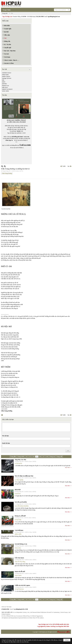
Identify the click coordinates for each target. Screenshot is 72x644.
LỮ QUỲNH (18, 520)
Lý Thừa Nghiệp (19, 480)
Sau (69, 166)
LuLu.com (26, 137)
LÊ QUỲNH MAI (19, 589)
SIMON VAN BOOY (7, 89)
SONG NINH (5, 91)
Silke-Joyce (5, 87)
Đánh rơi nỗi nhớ (20, 571)
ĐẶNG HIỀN (18, 534)
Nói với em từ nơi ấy (21, 502)
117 (44, 457)
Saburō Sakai (5, 75)
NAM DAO (18, 494)
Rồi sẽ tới (18, 490)
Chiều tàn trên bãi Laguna (22, 585)
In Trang (2, 415)
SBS (3, 80)
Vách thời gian (19, 530)
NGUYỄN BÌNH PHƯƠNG (22, 506)
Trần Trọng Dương (7, 173)
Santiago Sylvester (7, 78)
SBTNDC (4, 84)
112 (26, 457)
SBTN (4, 82)
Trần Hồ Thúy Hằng (20, 562)
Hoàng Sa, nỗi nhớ (20, 516)
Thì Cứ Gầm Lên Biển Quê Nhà (24, 476)
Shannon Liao (5, 86)
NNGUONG (18, 548)
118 (47, 457)
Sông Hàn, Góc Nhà (20, 460)
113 (30, 457)
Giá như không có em (21, 544)
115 (37, 457)
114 (33, 457)
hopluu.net (45, 632)
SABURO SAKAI (7, 73)
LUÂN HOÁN (18, 463)
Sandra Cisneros (6, 76)
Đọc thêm (67, 467)
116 (40, 457)
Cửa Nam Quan (19, 558)
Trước (64, 166)
